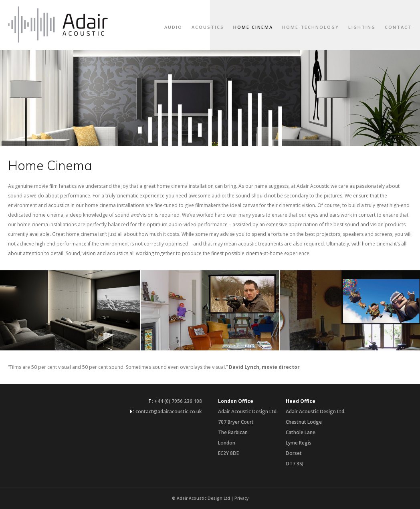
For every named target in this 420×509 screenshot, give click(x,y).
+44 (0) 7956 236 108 (178, 401)
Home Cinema (253, 27)
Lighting (362, 27)
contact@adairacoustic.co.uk (169, 411)
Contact (398, 27)
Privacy (241, 498)
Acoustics (208, 27)
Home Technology (311, 27)
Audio (173, 27)
